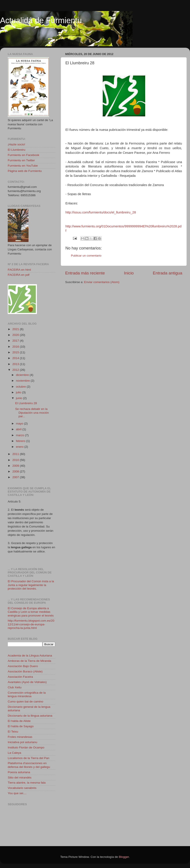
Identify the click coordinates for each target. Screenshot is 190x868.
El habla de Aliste (19, 721)
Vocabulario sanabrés (22, 788)
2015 (16, 352)
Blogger (124, 857)
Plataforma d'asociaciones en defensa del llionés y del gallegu (29, 765)
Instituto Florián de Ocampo (26, 747)
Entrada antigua (168, 273)
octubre (21, 387)
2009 (16, 466)
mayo (20, 424)
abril (19, 429)
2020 (16, 335)
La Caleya (14, 753)
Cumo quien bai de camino (26, 701)
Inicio (129, 273)
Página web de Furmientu (25, 171)
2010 (16, 460)
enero (20, 447)
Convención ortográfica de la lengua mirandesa (27, 694)
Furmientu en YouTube (23, 166)
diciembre (23, 375)
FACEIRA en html (19, 270)
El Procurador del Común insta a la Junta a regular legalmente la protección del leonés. (31, 585)
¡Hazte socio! (16, 144)
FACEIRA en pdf (19, 275)
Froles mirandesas (20, 737)
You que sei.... (17, 793)
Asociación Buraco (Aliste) (25, 671)
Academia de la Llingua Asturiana (30, 656)
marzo (20, 435)
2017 (16, 341)
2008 (16, 471)
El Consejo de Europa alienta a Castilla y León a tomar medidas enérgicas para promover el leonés (31, 612)
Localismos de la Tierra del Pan (28, 758)
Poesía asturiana (19, 772)
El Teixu (13, 732)
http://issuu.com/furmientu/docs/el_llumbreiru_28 (101, 212)
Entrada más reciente (85, 273)
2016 (16, 347)
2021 (16, 329)
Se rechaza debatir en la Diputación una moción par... (32, 412)
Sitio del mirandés (20, 778)
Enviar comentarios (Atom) (102, 282)
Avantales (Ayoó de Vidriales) (27, 682)
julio (19, 392)
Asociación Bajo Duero (23, 666)
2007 (16, 477)
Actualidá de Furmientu (41, 20)
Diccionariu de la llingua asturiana (30, 716)
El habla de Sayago (21, 726)
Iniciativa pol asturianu (23, 742)
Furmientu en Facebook (24, 155)
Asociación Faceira (20, 677)
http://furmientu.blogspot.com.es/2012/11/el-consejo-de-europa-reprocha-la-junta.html (31, 624)
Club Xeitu (15, 687)
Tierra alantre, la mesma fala (27, 783)
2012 (16, 370)
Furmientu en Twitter (21, 160)
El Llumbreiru (17, 150)
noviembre (23, 381)
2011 (16, 454)
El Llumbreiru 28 (26, 403)
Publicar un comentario (86, 256)
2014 (16, 358)
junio (19, 398)
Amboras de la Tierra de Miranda (29, 661)
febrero (21, 441)
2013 (16, 364)
